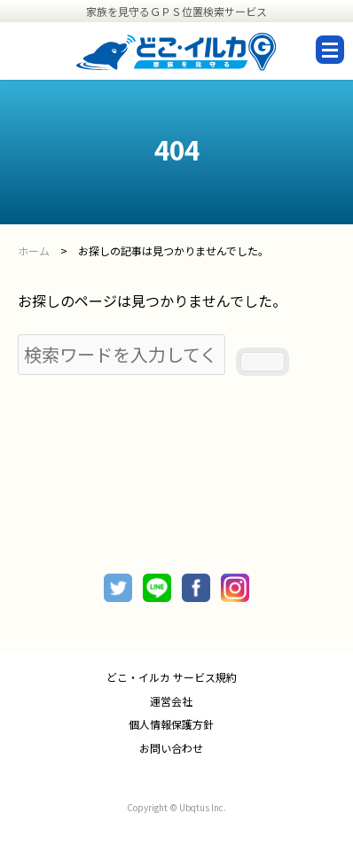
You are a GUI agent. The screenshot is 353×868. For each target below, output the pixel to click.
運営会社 (171, 701)
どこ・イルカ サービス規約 (172, 677)
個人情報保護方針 (171, 724)
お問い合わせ (171, 748)
